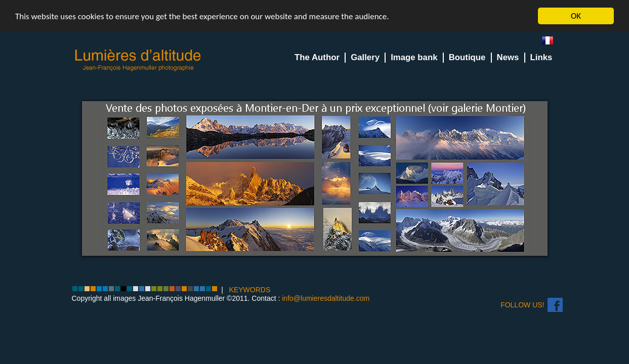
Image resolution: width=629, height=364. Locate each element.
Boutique (467, 57)
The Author (317, 57)
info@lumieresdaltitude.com (326, 298)
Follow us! (522, 305)
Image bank (414, 57)
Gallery (365, 57)
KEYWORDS (250, 290)
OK (576, 16)
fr (552, 43)
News (508, 57)
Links (541, 57)
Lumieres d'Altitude (138, 60)
